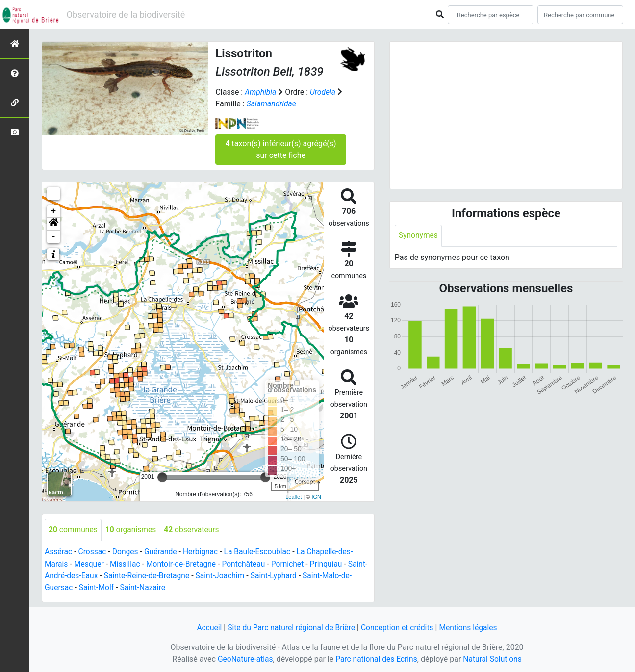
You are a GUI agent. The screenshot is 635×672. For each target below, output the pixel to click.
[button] (53, 224)
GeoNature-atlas (244, 658)
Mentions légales (471, 627)
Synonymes (419, 236)
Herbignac (204, 552)
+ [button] (54, 211)
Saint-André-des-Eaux (82, 575)
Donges (127, 552)
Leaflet (293, 496)
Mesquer (90, 563)
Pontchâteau (248, 563)
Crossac (93, 552)
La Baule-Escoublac (262, 552)
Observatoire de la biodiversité (126, 14)
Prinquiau (332, 563)
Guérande (163, 552)
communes (74, 530)
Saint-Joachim (244, 575)
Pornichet (293, 563)
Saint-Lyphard (299, 575)
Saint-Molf (108, 587)
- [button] (54, 236)
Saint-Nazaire (156, 587)
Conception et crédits (398, 627)
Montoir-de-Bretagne (184, 563)
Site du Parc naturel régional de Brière (290, 627)
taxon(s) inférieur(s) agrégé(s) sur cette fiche (280, 149)
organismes (132, 530)
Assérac (59, 552)
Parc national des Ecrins (376, 658)
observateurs (194, 530)
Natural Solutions (494, 658)
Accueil (206, 627)
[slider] (162, 477)
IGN (316, 496)
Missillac (127, 563)
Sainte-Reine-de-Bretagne (169, 575)
